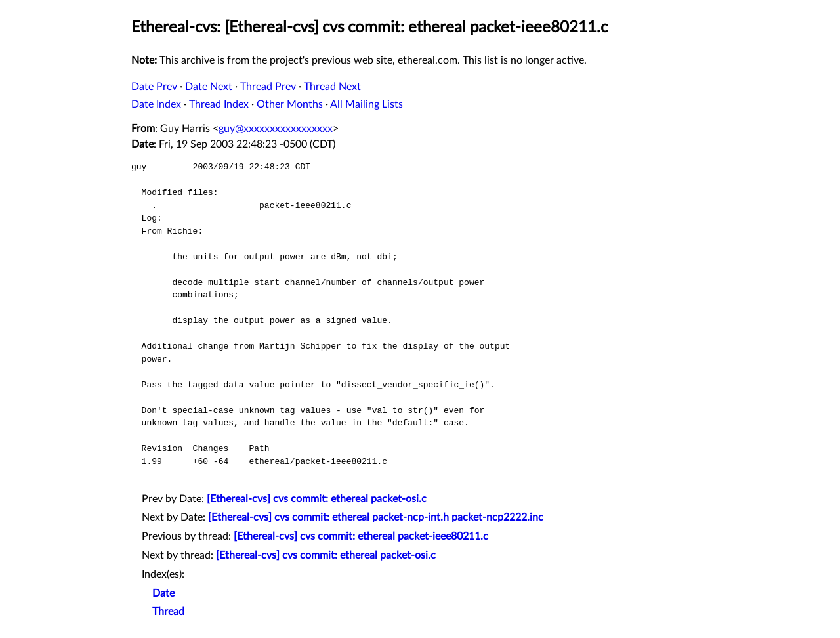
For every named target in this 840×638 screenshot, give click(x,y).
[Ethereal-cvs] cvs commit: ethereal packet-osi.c (317, 499)
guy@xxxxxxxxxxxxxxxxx (276, 129)
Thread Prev (268, 87)
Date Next (209, 87)
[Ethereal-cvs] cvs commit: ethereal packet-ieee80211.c (361, 536)
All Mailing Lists (367, 104)
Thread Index (219, 104)
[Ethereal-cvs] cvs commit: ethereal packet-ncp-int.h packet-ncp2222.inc (376, 517)
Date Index (156, 104)
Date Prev (154, 87)
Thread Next (332, 87)
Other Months (290, 104)
